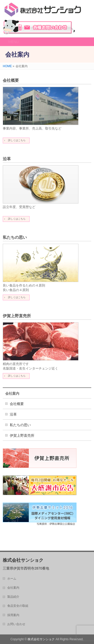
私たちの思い (15, 237)
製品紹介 (13, 597)
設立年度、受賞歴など (19, 207)
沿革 (7, 159)
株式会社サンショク (41, 639)
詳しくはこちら (17, 140)
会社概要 (11, 80)
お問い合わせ (39, 27)
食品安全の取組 (18, 606)
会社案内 (12, 393)
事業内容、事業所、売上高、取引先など (32, 128)
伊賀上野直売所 (17, 316)
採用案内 (13, 615)
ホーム (12, 579)
